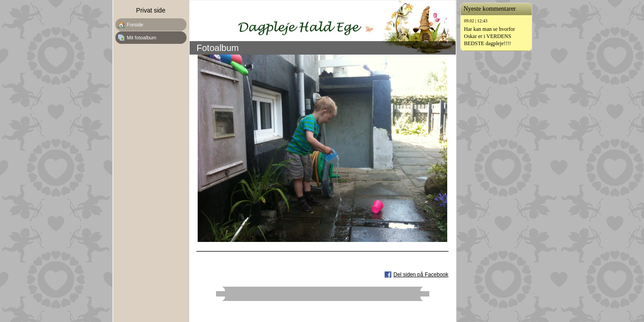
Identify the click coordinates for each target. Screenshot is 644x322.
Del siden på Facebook (421, 275)
